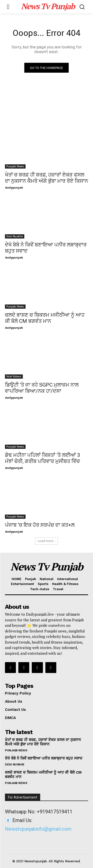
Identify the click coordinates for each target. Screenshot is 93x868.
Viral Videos (14, 376)
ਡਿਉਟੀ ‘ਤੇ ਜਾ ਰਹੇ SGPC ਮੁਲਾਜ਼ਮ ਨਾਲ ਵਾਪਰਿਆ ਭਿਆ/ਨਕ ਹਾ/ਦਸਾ (42, 388)
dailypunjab (14, 187)
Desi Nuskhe (15, 236)
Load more (47, 541)
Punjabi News (15, 166)
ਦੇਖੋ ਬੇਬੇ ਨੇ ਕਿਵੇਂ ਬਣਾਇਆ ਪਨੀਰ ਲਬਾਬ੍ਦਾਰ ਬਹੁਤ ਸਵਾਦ (44, 758)
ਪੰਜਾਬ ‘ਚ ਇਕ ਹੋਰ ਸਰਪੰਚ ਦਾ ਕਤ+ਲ (40, 525)
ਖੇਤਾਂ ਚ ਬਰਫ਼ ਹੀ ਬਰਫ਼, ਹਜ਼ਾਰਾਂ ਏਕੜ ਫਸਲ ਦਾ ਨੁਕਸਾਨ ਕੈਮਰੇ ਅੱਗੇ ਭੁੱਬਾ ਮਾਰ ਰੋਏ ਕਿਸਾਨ (43, 742)
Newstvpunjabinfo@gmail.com (38, 829)
